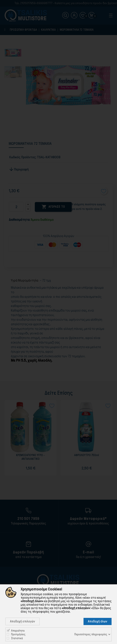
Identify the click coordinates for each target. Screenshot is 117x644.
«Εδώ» (95, 608)
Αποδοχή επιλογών (23, 621)
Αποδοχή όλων (98, 621)
